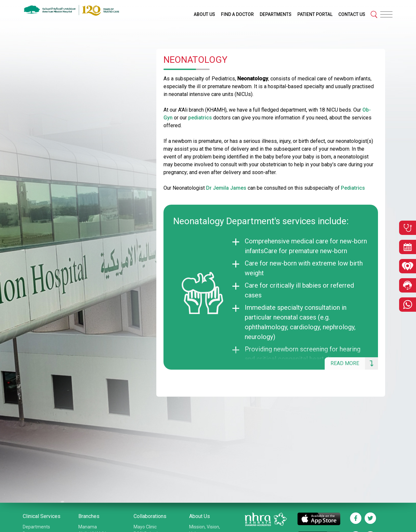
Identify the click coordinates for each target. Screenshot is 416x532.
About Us (200, 516)
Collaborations (150, 516)
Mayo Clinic (145, 527)
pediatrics (200, 118)
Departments (36, 527)
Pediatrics (353, 188)
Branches (89, 516)
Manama (88, 527)
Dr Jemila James (226, 188)
